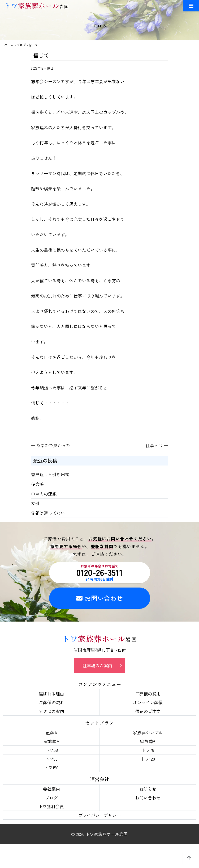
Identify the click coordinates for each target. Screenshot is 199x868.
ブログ (21, 45)
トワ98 (51, 759)
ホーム (9, 45)
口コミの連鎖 (44, 494)
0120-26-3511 (100, 573)
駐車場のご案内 (97, 665)
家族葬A (51, 741)
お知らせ (148, 789)
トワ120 (148, 759)
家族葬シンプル (148, 732)
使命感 (37, 484)
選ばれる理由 (51, 694)
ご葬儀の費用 (148, 694)
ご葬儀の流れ (51, 702)
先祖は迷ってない (48, 513)
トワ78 (148, 750)
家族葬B (148, 741)
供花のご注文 (148, 711)
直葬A (51, 732)
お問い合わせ (99, 598)
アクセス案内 (51, 711)
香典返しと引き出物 (50, 474)
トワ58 (51, 750)
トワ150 (51, 768)
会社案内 (51, 789)
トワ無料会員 (51, 806)
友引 (35, 503)
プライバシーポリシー (99, 815)
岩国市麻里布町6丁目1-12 (100, 650)
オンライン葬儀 (148, 702)
